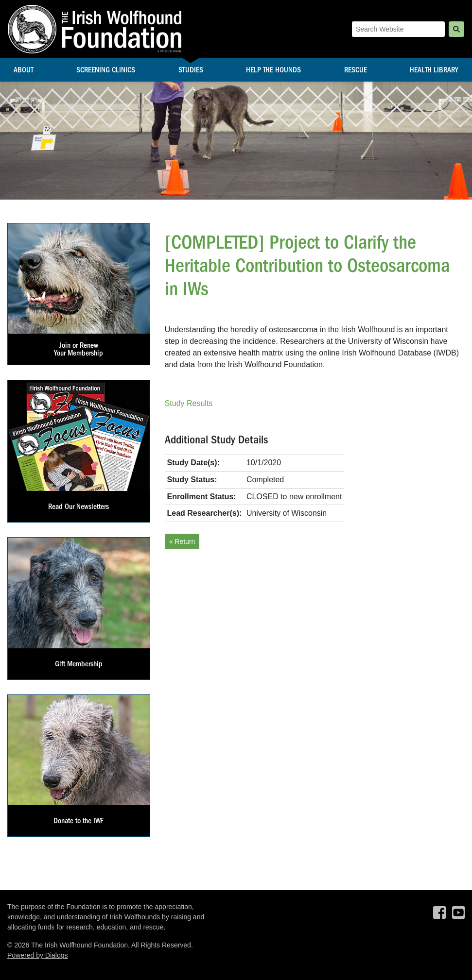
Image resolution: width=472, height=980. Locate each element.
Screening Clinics (106, 70)
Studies (191, 70)
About (24, 70)
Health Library (434, 70)
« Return (182, 541)
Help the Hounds (273, 70)
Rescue (356, 70)
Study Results (189, 403)
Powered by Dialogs (38, 955)
